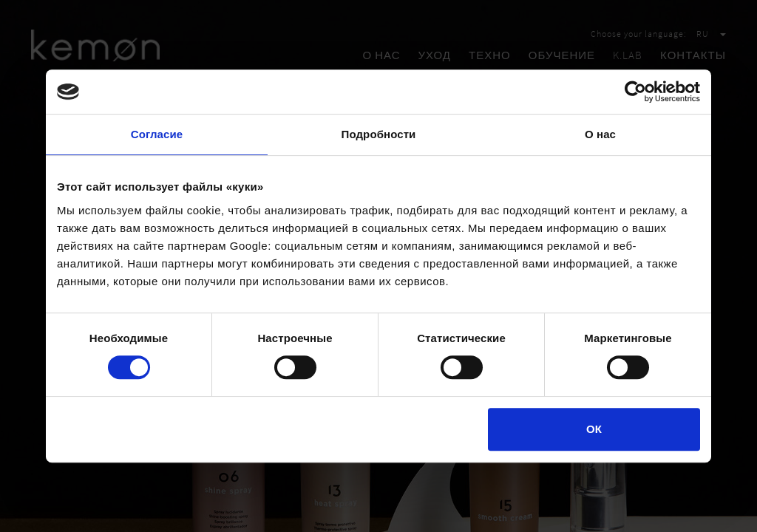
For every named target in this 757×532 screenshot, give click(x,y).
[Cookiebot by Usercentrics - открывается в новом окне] (635, 92)
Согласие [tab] (157, 134)
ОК (594, 429)
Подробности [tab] (379, 134)
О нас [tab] (600, 134)
